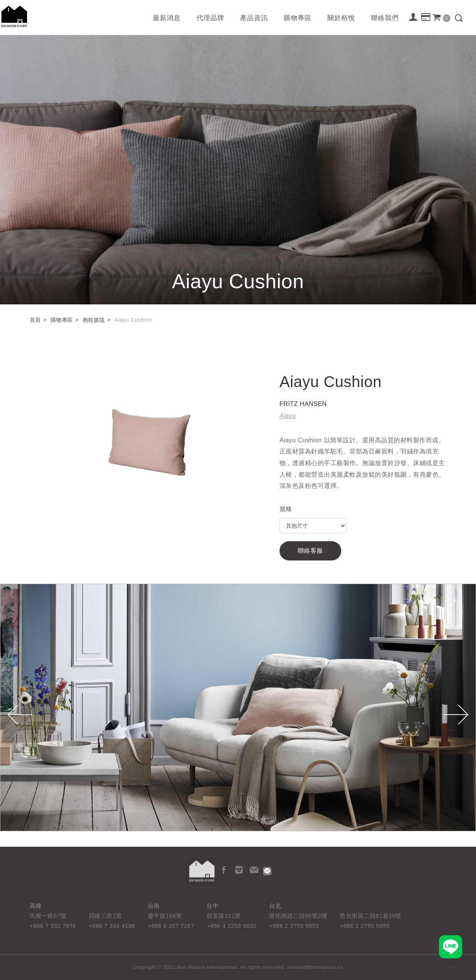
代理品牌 (210, 18)
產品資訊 (254, 18)
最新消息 (167, 18)
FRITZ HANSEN (303, 404)
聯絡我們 (385, 18)
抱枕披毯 (94, 320)
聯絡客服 (310, 551)
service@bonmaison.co (315, 967)
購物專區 (298, 18)
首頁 (35, 320)
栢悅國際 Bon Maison (14, 16)
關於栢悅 (341, 18)
